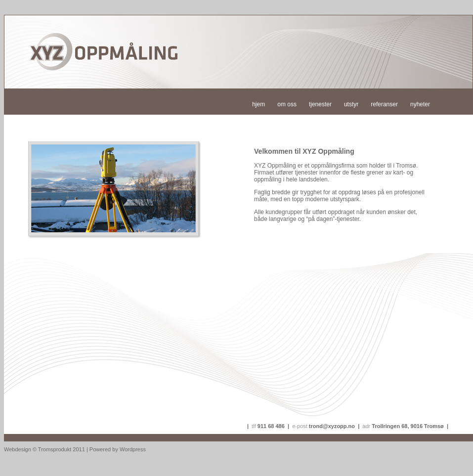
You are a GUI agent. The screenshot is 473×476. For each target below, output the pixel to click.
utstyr (351, 104)
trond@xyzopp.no (332, 426)
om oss (287, 104)
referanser (384, 104)
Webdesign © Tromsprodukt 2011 (44, 449)
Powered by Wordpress (118, 449)
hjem (258, 104)
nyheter (420, 104)
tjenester (320, 104)
